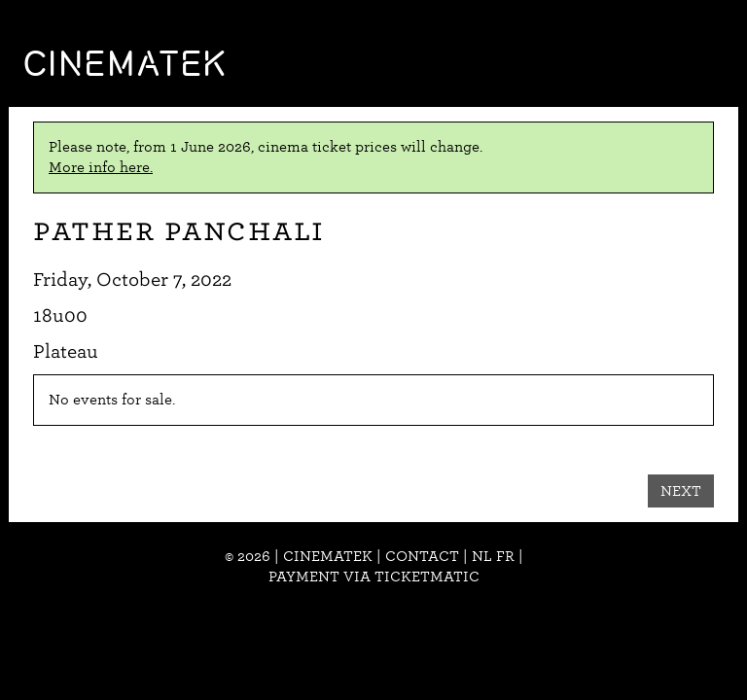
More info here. (101, 167)
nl (482, 556)
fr (505, 556)
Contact (422, 556)
